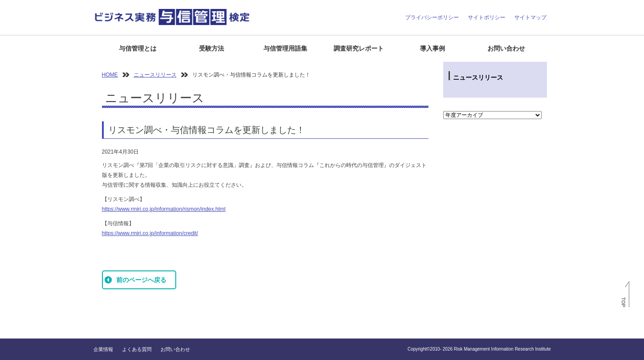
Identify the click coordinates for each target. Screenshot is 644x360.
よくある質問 (137, 349)
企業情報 (103, 349)
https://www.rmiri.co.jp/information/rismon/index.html (164, 209)
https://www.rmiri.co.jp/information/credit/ (150, 233)
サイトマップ (530, 17)
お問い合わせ (506, 48)
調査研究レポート (359, 48)
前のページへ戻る (141, 280)
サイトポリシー (487, 17)
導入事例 (432, 48)
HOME (110, 75)
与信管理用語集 (285, 48)
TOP (623, 302)
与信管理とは (138, 48)
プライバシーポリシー (432, 17)
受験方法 (212, 48)
